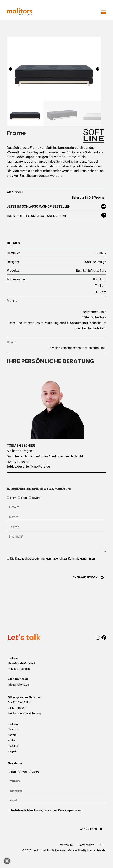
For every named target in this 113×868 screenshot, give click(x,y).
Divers (36, 505)
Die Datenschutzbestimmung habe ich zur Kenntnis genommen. (46, 817)
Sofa (103, 278)
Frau (24, 505)
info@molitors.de (18, 692)
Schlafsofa (91, 278)
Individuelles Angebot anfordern (36, 223)
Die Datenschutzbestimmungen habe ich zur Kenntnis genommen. (53, 566)
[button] (104, 12)
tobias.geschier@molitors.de (28, 473)
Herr (13, 505)
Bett (79, 278)
